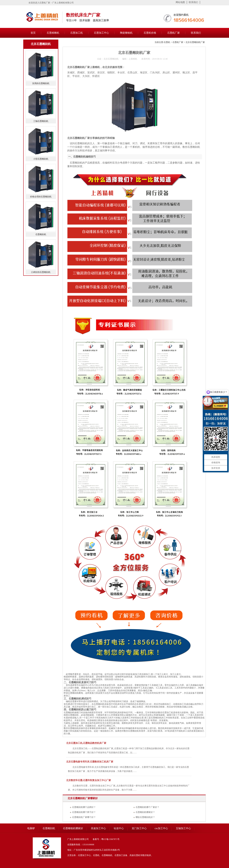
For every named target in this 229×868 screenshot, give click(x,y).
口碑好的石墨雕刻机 (41, 272)
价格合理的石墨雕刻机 (41, 197)
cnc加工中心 (161, 828)
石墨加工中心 (101, 33)
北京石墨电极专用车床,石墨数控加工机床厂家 (90, 762)
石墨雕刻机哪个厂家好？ (147, 807)
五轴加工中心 (183, 828)
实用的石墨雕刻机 (41, 83)
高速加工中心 (98, 828)
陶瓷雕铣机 (126, 33)
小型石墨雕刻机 (41, 159)
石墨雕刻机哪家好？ (145, 812)
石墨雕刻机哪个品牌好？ (84, 807)
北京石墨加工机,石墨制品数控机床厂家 (86, 743)
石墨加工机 (77, 33)
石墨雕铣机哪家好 (73, 828)
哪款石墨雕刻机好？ (145, 817)
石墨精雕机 (53, 33)
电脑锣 (31, 828)
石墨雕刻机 (41, 234)
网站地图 (180, 2)
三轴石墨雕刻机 (41, 121)
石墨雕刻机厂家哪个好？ (84, 817)
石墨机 (167, 42)
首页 (33, 33)
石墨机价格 (150, 33)
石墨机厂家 (174, 33)
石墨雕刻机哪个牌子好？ (84, 812)
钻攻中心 (119, 828)
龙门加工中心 (139, 828)
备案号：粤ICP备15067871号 (106, 839)
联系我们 (193, 2)
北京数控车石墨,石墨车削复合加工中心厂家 (89, 780)
